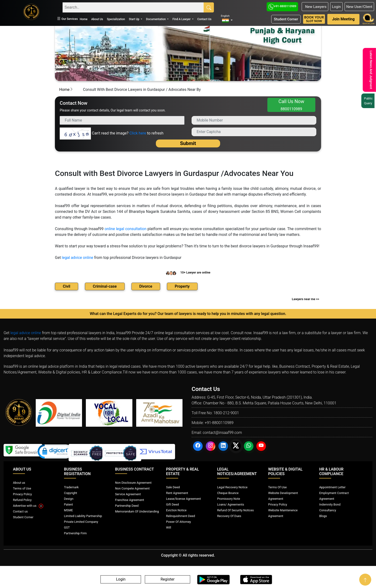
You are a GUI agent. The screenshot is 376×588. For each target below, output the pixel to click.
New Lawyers (315, 7)
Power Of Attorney (179, 522)
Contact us (20, 511)
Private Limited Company (81, 522)
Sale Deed (173, 487)
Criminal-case (105, 286)
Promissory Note (229, 499)
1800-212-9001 (226, 413)
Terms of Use (22, 488)
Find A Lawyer (182, 19)
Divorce (146, 286)
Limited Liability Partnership (83, 516)
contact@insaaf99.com (222, 433)
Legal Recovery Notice (232, 487)
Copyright (71, 493)
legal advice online (78, 258)
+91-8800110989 (282, 6)
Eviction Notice (176, 510)
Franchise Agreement (130, 500)
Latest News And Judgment (369, 70)
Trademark (71, 487)
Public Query (367, 101)
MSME (68, 510)
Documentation (156, 19)
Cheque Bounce (228, 493)
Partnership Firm (75, 533)
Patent (68, 504)
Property (182, 286)
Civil (67, 286)
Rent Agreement (177, 493)
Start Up (134, 19)
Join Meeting (343, 19)
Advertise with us (28, 506)
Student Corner (286, 19)
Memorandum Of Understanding (137, 511)
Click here (138, 133)
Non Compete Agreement (132, 488)
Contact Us (204, 19)
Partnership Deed (127, 506)
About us (19, 483)
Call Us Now (291, 105)
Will (169, 527)
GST (67, 527)
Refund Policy (22, 500)
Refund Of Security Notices (235, 510)
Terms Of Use (277, 487)
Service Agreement (128, 494)
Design (69, 499)
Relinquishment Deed (181, 516)
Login (336, 7)
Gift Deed (173, 504)
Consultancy (328, 510)
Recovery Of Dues (229, 516)
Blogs (323, 516)
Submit (188, 143)
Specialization (116, 19)
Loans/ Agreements (230, 504)
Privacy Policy (22, 494)
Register (167, 579)
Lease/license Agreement (184, 499)
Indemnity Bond (330, 504)
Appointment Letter (332, 487)
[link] (55, 452)
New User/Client (359, 7)
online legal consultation (125, 229)
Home (83, 19)
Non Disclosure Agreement (133, 483)
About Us (97, 19)
